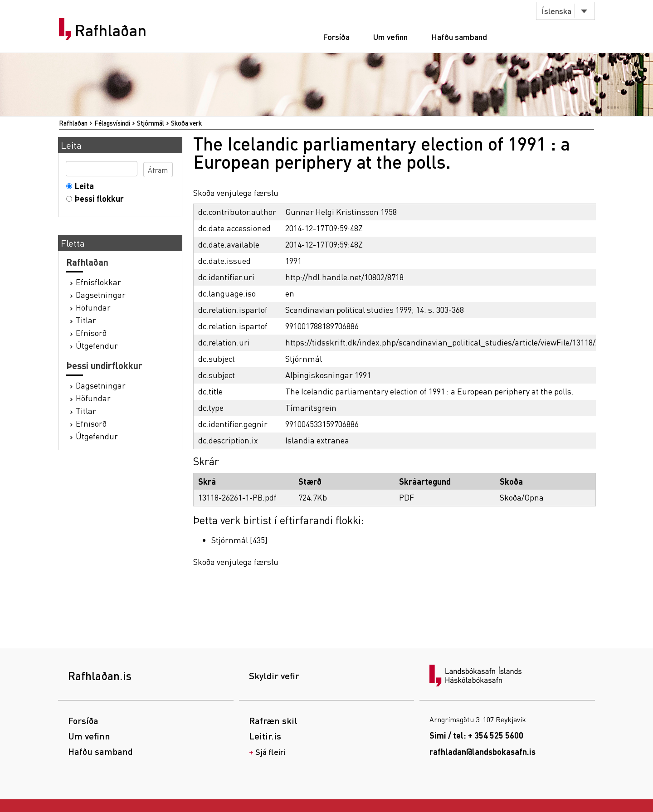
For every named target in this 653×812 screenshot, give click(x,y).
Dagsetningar (101, 294)
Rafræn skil (273, 720)
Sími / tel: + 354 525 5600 (476, 735)
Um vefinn (390, 36)
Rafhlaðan (111, 30)
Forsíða (336, 36)
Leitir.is (265, 736)
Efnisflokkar (98, 282)
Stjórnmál (151, 123)
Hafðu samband (459, 36)
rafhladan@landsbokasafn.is (482, 751)
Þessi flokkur (97, 198)
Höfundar (93, 307)
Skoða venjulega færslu (236, 192)
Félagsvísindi (112, 123)
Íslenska (556, 11)
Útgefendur (97, 345)
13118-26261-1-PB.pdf (237, 497)
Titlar (86, 320)
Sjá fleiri (270, 751)
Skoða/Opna (522, 497)
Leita (82, 186)
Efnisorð (91, 333)
